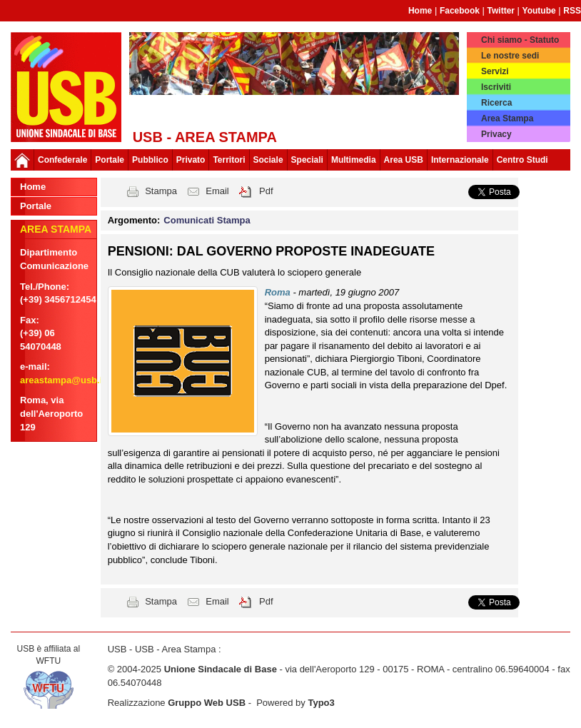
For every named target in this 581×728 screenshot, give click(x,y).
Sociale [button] (268, 160)
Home (420, 11)
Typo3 (321, 703)
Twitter (501, 11)
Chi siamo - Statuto (520, 40)
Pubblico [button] (150, 160)
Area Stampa (507, 118)
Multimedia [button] (354, 160)
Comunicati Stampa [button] (207, 220)
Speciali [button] (307, 160)
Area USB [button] (404, 160)
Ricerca (496, 103)
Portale (110, 160)
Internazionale (460, 160)
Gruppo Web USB (207, 703)
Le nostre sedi (510, 56)
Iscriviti (496, 87)
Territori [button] (229, 160)
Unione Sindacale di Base (221, 669)
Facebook (460, 11)
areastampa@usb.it (63, 380)
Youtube (539, 11)
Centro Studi (522, 160)
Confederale (62, 160)
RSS (572, 11)
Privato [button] (191, 160)
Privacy (496, 134)
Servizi (495, 71)
